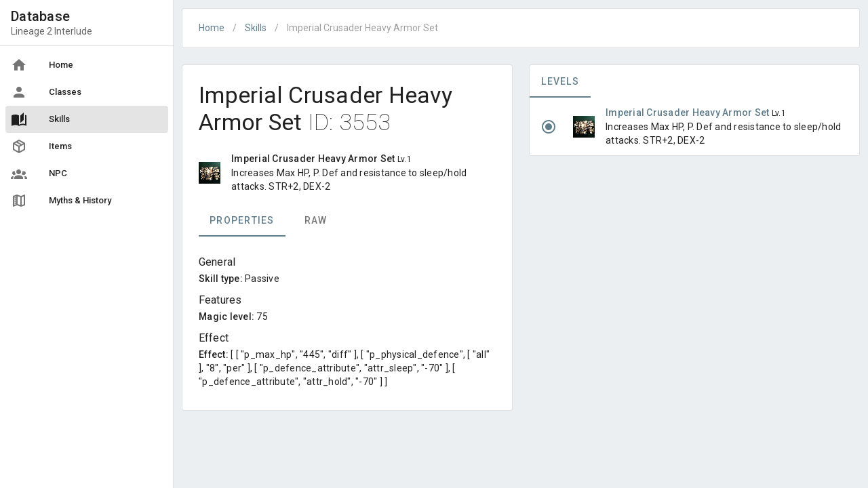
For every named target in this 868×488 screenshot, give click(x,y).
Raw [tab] (316, 220)
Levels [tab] (560, 81)
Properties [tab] (242, 220)
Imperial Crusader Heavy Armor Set (689, 113)
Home (212, 28)
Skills (256, 28)
